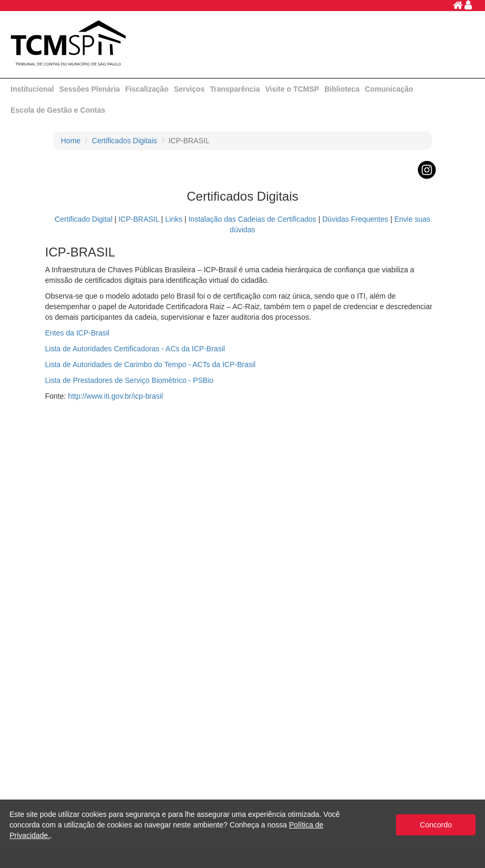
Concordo (436, 825)
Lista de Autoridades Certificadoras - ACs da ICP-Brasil (135, 349)
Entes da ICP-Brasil (77, 333)
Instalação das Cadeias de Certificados (253, 219)
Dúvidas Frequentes (355, 219)
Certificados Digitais (125, 141)
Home (71, 141)
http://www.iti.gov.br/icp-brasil (115, 396)
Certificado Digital (84, 219)
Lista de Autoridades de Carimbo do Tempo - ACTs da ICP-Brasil (151, 364)
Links (174, 219)
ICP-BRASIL (139, 219)
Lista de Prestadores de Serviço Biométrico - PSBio (130, 380)
